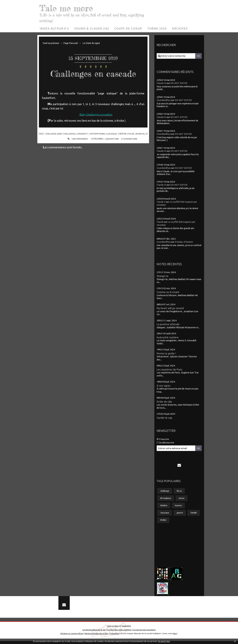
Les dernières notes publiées (119, 633)
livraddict (83, 134)
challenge (51, 134)
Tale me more (69, 8)
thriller (178, 522)
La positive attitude (168, 324)
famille (164, 522)
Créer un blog (113, 629)
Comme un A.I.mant (168, 291)
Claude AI (162, 83)
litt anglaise (166, 499)
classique (113, 134)
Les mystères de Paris (170, 370)
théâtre (124, 134)
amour (182, 499)
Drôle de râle (164, 402)
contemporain (98, 134)
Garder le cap (164, 418)
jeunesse (142, 134)
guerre (181, 514)
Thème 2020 (157, 28)
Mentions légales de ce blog (96, 637)
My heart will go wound (170, 308)
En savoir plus (164, 641)
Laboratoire (112, 141)
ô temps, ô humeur (185, 241)
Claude (160, 221)
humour (179, 507)
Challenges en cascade (93, 73)
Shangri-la (162, 275)
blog (175, 637)
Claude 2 (161, 201)
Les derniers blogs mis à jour (94, 633)
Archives (180, 28)
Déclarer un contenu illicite (72, 637)
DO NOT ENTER (179, 83)
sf (93, 136)
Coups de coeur (128, 28)
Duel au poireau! (51, 43)
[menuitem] (54, 28)
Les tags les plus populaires (144, 633)
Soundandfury (164, 100)
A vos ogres (164, 386)
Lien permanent (77, 141)
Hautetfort (126, 629)
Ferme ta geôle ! (166, 353)
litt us (180, 492)
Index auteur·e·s (54, 28)
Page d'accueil (72, 43)
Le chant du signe (93, 43)
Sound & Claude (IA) (92, 28)
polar (133, 134)
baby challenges (67, 134)
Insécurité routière (168, 337)
